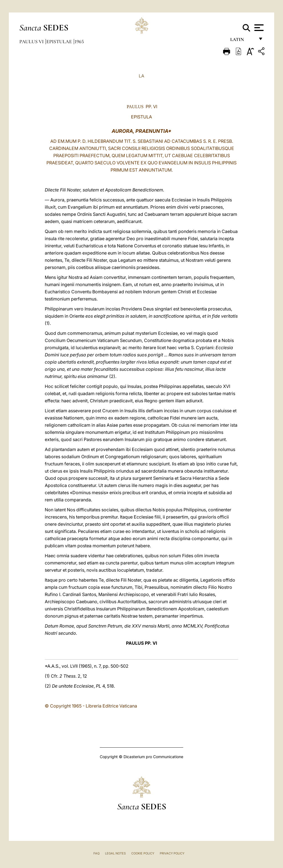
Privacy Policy (172, 853)
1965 (79, 42)
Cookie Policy (143, 853)
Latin (243, 41)
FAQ (96, 853)
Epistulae (60, 42)
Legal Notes (115, 853)
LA (141, 76)
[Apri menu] (258, 28)
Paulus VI (32, 42)
